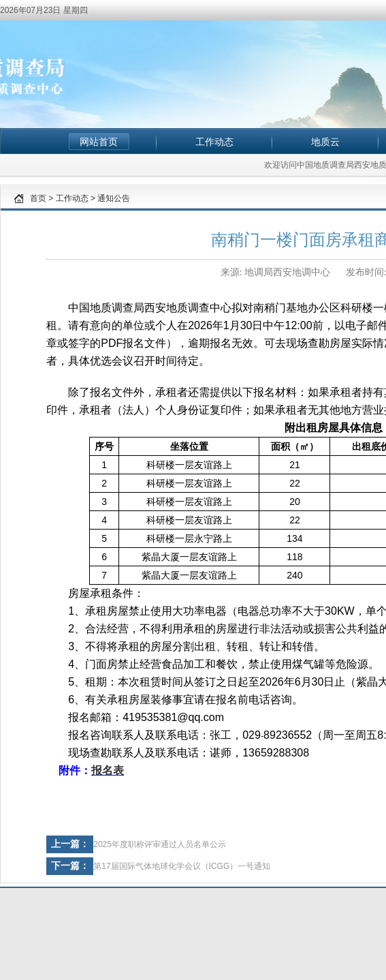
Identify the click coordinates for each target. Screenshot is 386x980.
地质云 (325, 142)
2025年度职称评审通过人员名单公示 (160, 844)
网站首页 (99, 142)
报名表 (108, 770)
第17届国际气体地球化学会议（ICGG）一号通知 (182, 866)
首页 (38, 198)
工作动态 (214, 142)
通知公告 (114, 198)
